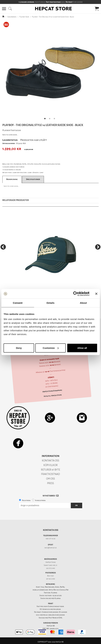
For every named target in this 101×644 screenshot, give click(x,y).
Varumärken (12, 17)
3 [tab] (55, 120)
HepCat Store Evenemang (52, 391)
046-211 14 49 (50, 539)
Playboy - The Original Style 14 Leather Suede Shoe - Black (53, 17)
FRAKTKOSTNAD (50, 474)
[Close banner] (96, 294)
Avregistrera (40, 500)
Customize (51, 348)
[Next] (98, 247)
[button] (4, 9)
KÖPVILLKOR (51, 465)
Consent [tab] (18, 303)
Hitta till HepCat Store (53, 396)
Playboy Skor (24, 17)
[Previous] (3, 247)
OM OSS (50, 479)
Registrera (26, 500)
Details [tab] (51, 303)
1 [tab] (46, 120)
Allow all (82, 348)
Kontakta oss (51, 530)
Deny (19, 348)
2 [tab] (51, 120)
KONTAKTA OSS (50, 461)
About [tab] (83, 303)
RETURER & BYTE (50, 470)
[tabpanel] (50, 71)
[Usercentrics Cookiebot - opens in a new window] (75, 294)
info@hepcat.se (50, 548)
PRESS (50, 483)
